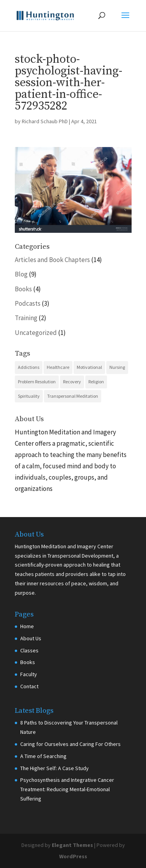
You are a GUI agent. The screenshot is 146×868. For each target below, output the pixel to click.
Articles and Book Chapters (52, 260)
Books (23, 289)
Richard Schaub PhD (45, 121)
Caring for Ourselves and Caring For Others (70, 744)
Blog (21, 274)
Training (26, 318)
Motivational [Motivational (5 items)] (89, 367)
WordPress (73, 856)
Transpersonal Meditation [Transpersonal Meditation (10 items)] (73, 396)
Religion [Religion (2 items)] (96, 382)
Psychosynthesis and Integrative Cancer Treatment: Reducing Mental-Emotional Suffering (67, 789)
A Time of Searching (43, 756)
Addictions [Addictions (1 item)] (29, 367)
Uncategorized (36, 333)
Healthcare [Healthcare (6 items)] (58, 367)
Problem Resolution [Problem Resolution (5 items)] (37, 382)
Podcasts (28, 303)
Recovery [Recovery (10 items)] (72, 382)
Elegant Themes (72, 845)
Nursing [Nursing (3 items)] (117, 367)
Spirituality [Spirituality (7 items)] (29, 396)
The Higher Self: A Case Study (55, 768)
